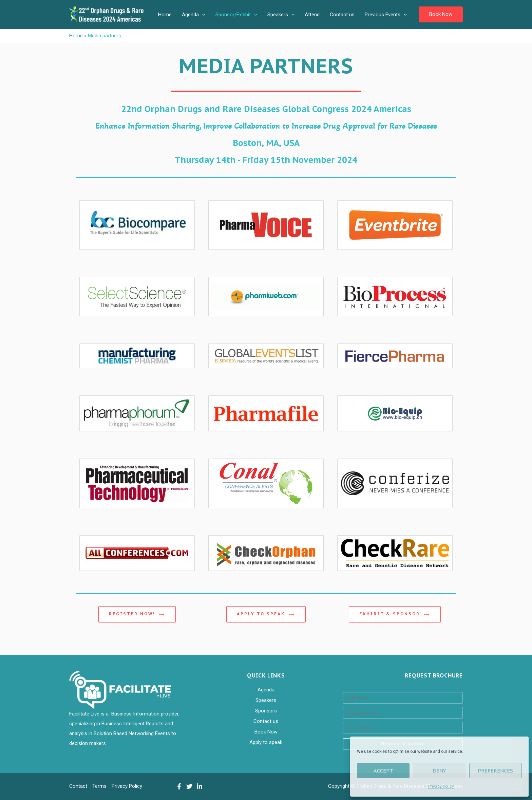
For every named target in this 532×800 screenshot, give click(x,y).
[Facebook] (179, 786)
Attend (312, 15)
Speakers (281, 15)
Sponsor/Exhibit (236, 15)
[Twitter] (189, 786)
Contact (78, 786)
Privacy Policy (441, 786)
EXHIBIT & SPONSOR (395, 614)
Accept (383, 771)
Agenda (194, 15)
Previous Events (386, 15)
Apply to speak (266, 614)
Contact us (342, 15)
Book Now (266, 732)
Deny (439, 771)
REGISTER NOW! (137, 614)
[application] (202, 15)
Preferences (495, 771)
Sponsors (266, 711)
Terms (99, 786)
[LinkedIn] (199, 786)
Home (165, 15)
